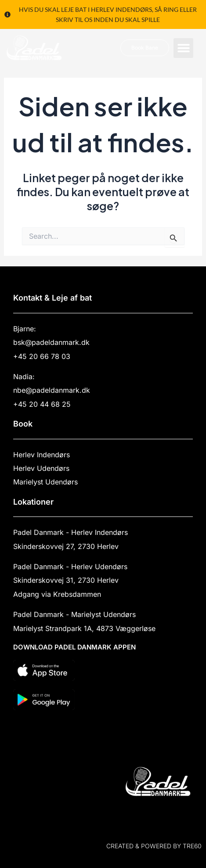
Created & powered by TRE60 (154, 846)
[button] (183, 48)
